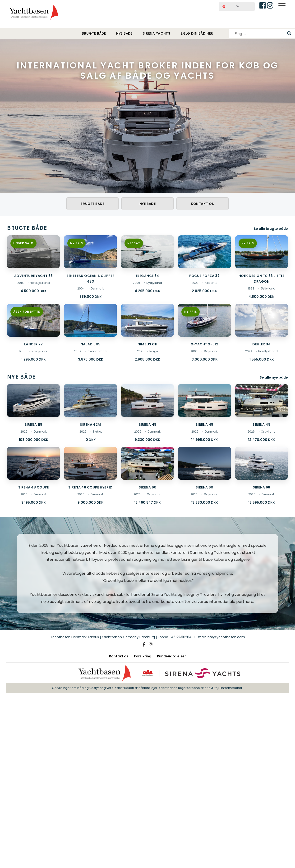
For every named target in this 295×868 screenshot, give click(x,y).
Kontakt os (203, 204)
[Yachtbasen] (104, 673)
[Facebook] (144, 645)
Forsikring (143, 656)
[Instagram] (151, 645)
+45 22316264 (180, 637)
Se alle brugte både (271, 229)
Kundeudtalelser (171, 656)
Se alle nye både (274, 377)
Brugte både (94, 34)
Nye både (124, 34)
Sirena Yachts (156, 34)
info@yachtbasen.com (226, 637)
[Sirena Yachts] (203, 673)
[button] (237, 7)
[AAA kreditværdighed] (147, 673)
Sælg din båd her (197, 34)
